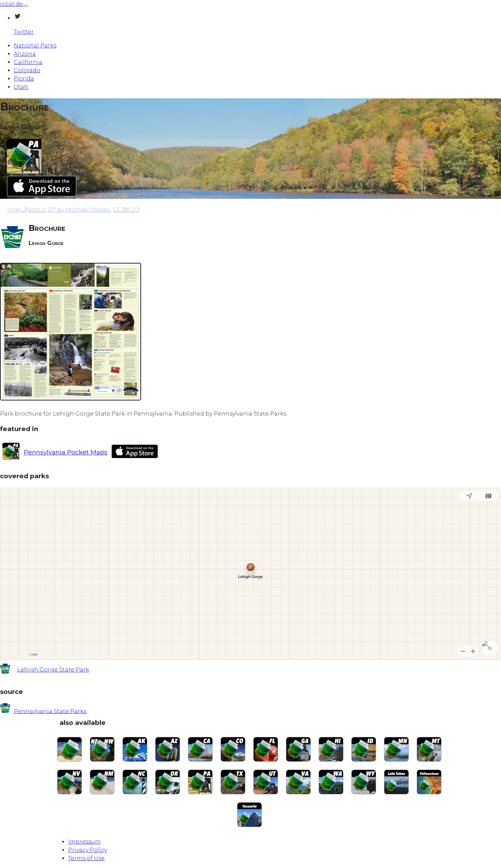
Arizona (25, 54)
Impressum (84, 842)
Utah (21, 87)
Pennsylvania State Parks (50, 711)
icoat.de (11, 4)
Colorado (27, 70)
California (28, 62)
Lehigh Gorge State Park (53, 670)
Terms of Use (86, 858)
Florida (24, 79)
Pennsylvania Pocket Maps (66, 452)
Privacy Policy (88, 850)
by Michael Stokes (59, 210)
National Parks (35, 46)
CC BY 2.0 (126, 210)
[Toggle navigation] (25, 6)
